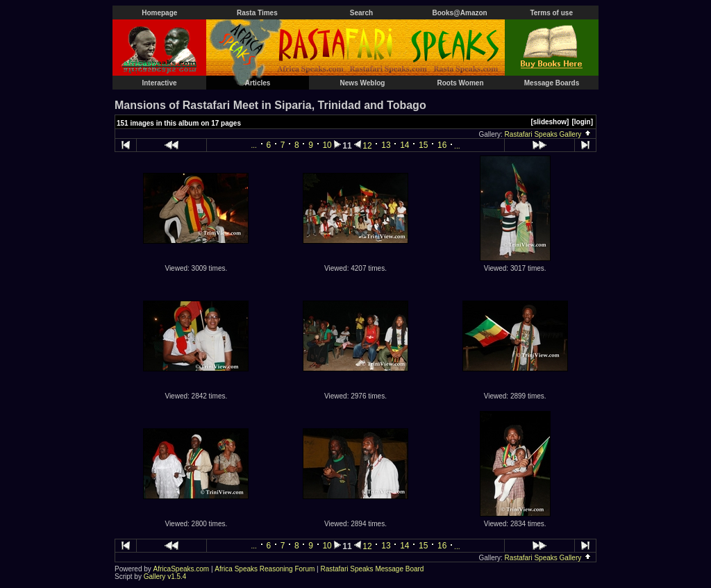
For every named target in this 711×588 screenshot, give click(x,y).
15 (423, 145)
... (254, 145)
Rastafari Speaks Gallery (549, 134)
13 (386, 145)
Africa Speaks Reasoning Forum (265, 569)
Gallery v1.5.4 (165, 577)
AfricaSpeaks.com (182, 569)
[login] (582, 122)
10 (327, 145)
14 (404, 145)
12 (367, 146)
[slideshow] (550, 122)
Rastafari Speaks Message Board (372, 569)
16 (442, 145)
